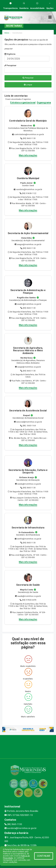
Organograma (44, 103)
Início (7, 33)
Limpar (28, 85)
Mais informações (28, 155)
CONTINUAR (44, 856)
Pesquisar (10, 65)
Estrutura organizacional (23, 103)
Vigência (10, 54)
